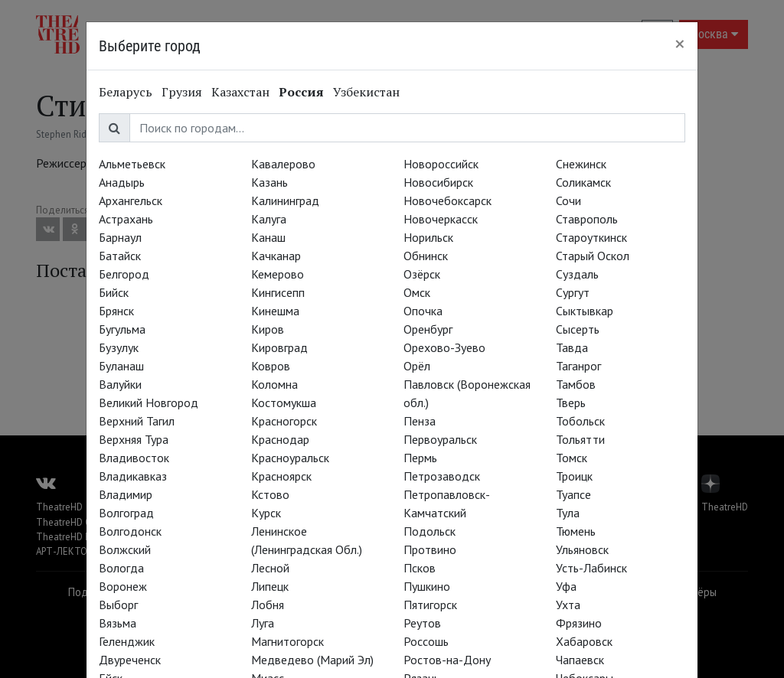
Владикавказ (133, 476)
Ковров (271, 366)
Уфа (566, 586)
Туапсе (573, 494)
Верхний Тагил (137, 421)
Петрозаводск (442, 476)
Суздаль (577, 274)
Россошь (426, 641)
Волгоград (126, 513)
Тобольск (580, 421)
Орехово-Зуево (444, 347)
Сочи (568, 200)
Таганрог (578, 366)
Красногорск (284, 421)
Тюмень (576, 531)
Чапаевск (580, 660)
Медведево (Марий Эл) (312, 660)
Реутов (422, 623)
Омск (417, 292)
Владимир (126, 494)
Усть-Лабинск (591, 568)
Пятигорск (430, 605)
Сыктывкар (585, 311)
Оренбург (428, 329)
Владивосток (134, 458)
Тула (568, 513)
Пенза (420, 421)
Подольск (430, 531)
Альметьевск (132, 164)
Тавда (572, 347)
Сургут (573, 292)
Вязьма (118, 623)
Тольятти (580, 439)
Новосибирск (438, 182)
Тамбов (576, 384)
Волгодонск (130, 531)
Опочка (423, 311)
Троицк (574, 476)
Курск (266, 513)
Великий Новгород (149, 403)
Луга (263, 623)
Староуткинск (591, 237)
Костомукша (284, 403)
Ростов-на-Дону (447, 660)
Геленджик (127, 641)
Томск (572, 458)
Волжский (125, 549)
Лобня (268, 605)
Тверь (571, 403)
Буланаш (121, 366)
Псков (420, 568)
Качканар (276, 256)
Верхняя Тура (134, 439)
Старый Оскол (593, 256)
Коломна (274, 384)
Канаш (268, 237)
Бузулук (119, 347)
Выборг (118, 605)
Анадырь (122, 182)
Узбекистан (366, 92)
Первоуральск (440, 439)
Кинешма (275, 311)
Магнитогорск (287, 641)
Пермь (420, 458)
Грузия (182, 92)
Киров (268, 329)
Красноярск (281, 476)
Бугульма (122, 329)
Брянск (116, 311)
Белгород (124, 274)
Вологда (121, 568)
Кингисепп (278, 292)
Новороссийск (441, 164)
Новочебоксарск (448, 200)
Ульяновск (582, 549)
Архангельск (131, 200)
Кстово (270, 494)
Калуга (269, 219)
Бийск (114, 292)
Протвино (430, 549)
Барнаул (120, 237)
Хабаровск (584, 641)
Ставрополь (587, 219)
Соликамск (583, 182)
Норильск (428, 237)
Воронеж (123, 586)
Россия (301, 92)
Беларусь (126, 92)
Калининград (285, 200)
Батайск (120, 256)
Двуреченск (130, 660)
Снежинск (581, 164)
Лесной (270, 568)
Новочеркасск (441, 219)
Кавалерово (283, 164)
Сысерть (578, 329)
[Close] (680, 44)
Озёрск (422, 274)
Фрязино (579, 623)
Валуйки (120, 384)
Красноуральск (290, 458)
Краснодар (280, 439)
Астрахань (126, 219)
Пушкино (427, 586)
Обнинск (426, 256)
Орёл (417, 366)
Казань (269, 182)
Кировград (279, 347)
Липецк (270, 586)
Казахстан (240, 92)
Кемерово (278, 274)
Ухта (568, 605)
